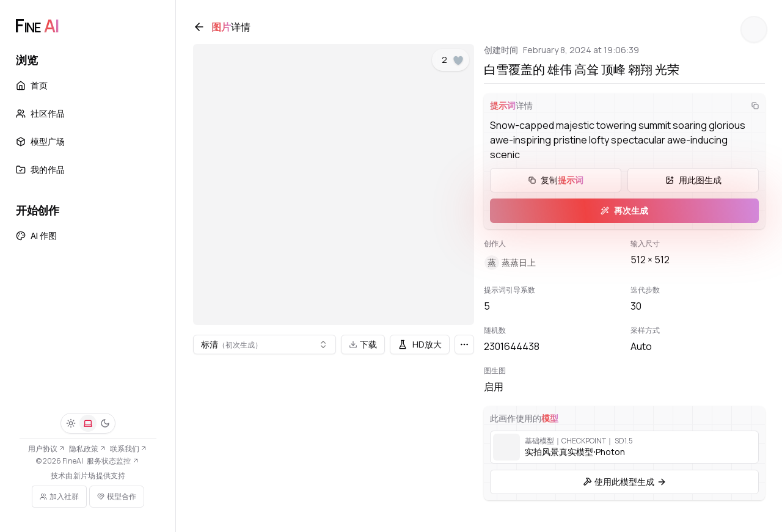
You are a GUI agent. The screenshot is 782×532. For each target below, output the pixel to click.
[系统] (88, 423)
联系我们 (129, 449)
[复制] (753, 108)
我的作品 (40, 169)
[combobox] (266, 344)
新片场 (84, 476)
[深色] (105, 423)
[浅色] (71, 423)
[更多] (464, 344)
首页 (32, 85)
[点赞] (458, 63)
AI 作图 (36, 235)
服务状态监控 (113, 461)
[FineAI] (37, 26)
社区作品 (40, 113)
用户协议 (47, 449)
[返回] (202, 29)
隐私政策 (88, 449)
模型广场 (40, 141)
